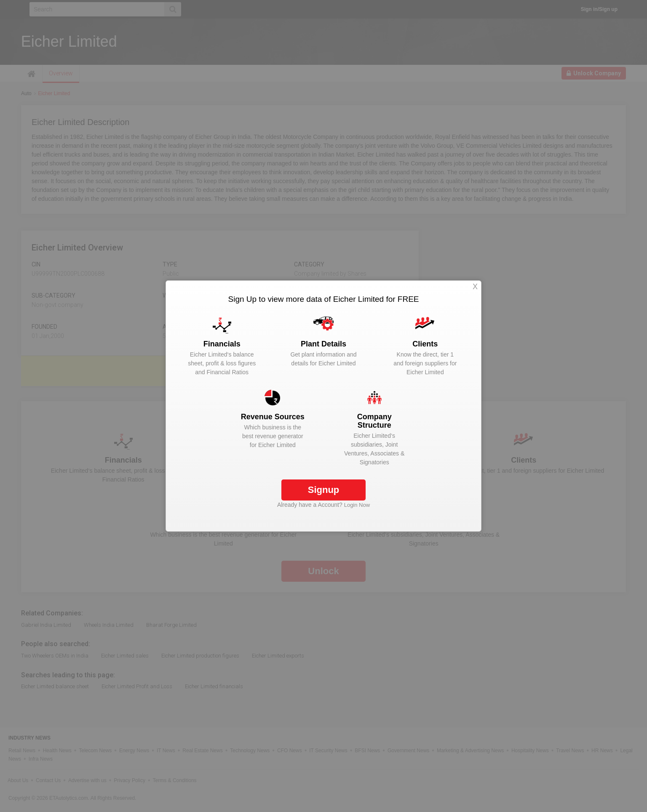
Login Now (357, 505)
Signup (324, 490)
